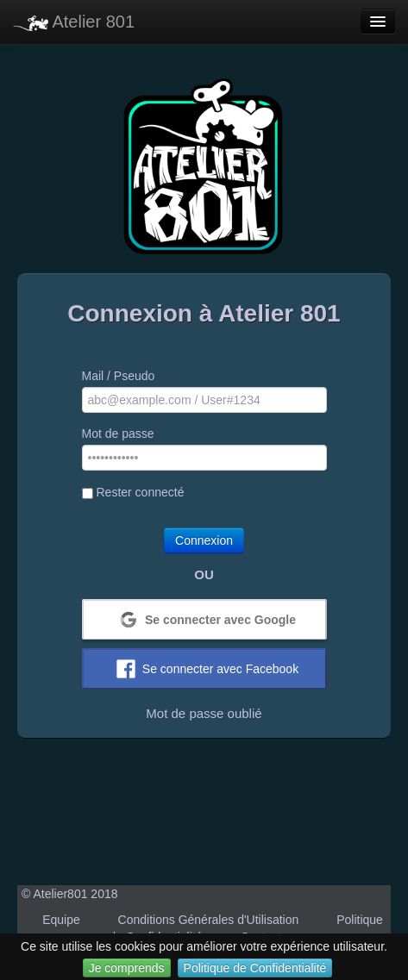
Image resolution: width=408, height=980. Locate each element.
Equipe (61, 920)
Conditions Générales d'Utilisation (209, 920)
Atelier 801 (74, 22)
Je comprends (127, 968)
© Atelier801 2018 (70, 894)
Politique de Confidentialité (255, 968)
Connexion (204, 540)
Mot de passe (118, 434)
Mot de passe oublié (204, 713)
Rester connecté (133, 492)
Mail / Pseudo (119, 376)
